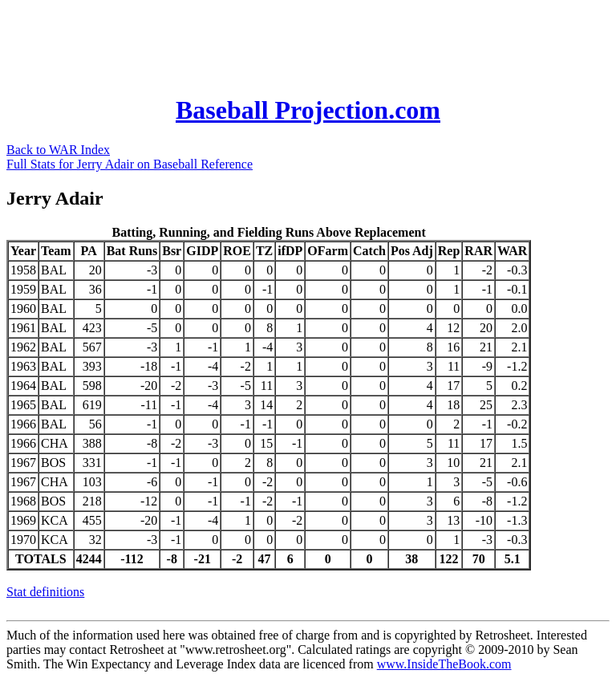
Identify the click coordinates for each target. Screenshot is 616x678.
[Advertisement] (298, 43)
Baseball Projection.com (308, 110)
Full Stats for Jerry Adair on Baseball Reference (130, 164)
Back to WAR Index (58, 150)
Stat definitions (45, 592)
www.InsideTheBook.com (444, 664)
